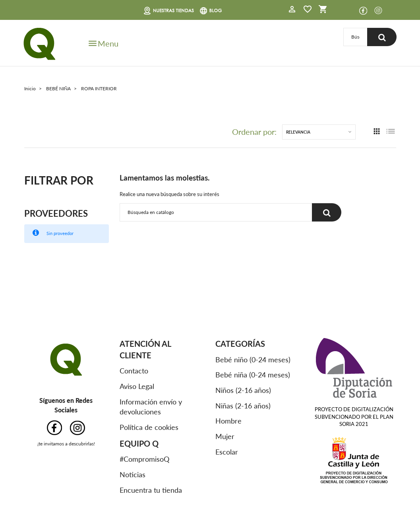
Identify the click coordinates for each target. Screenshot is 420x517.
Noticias (133, 474)
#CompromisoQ (144, 459)
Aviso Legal (137, 386)
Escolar (227, 452)
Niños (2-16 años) (243, 390)
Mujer (225, 436)
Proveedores (56, 213)
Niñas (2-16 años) (243, 406)
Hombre (228, 421)
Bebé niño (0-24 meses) (253, 360)
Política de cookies (149, 427)
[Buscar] (355, 37)
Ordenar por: (254, 132)
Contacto (134, 371)
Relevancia (298, 132)
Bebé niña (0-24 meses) (253, 375)
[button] (292, 10)
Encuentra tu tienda (151, 490)
